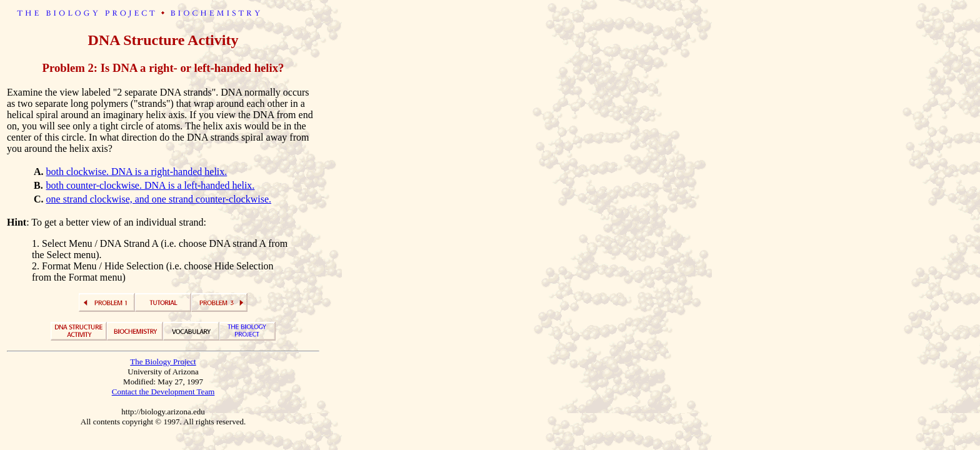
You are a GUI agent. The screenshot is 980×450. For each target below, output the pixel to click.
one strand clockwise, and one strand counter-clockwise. (159, 199)
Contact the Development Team (163, 392)
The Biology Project (163, 362)
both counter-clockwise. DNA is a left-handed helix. (151, 185)
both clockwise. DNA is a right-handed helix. (137, 172)
